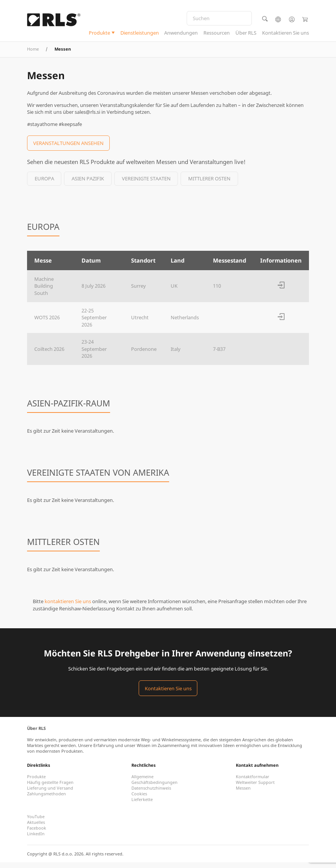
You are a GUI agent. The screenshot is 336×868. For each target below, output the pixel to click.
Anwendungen (181, 34)
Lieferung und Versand (50, 794)
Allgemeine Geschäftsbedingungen (154, 785)
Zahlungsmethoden (46, 799)
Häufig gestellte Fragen (50, 788)
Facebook (37, 834)
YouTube (36, 822)
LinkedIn (36, 839)
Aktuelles (36, 828)
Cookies (139, 799)
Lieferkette (142, 805)
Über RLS (246, 34)
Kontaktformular (253, 782)
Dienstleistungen (140, 34)
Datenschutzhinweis (151, 794)
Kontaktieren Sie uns (286, 34)
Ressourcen (217, 34)
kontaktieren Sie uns (68, 607)
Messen (243, 794)
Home (33, 55)
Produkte (99, 34)
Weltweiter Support (255, 788)
